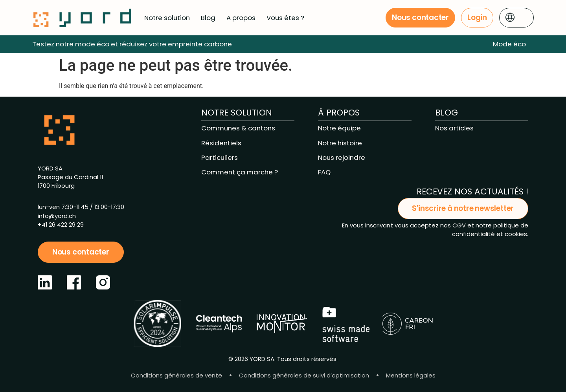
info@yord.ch (57, 216)
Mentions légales (411, 375)
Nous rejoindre (342, 158)
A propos (241, 18)
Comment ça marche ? (240, 172)
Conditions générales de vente (176, 375)
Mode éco (509, 44)
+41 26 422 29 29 (61, 224)
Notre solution (167, 18)
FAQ (324, 172)
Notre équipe (339, 128)
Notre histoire (340, 143)
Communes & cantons (238, 128)
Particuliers (220, 158)
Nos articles (454, 128)
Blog (208, 18)
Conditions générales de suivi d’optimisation (304, 375)
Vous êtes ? (285, 18)
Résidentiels (221, 143)
